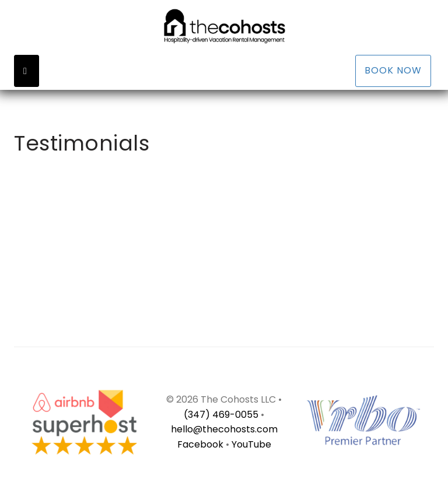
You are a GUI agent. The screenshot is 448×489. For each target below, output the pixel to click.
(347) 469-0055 (221, 415)
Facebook (202, 444)
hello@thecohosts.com (224, 429)
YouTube (251, 444)
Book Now (393, 70)
